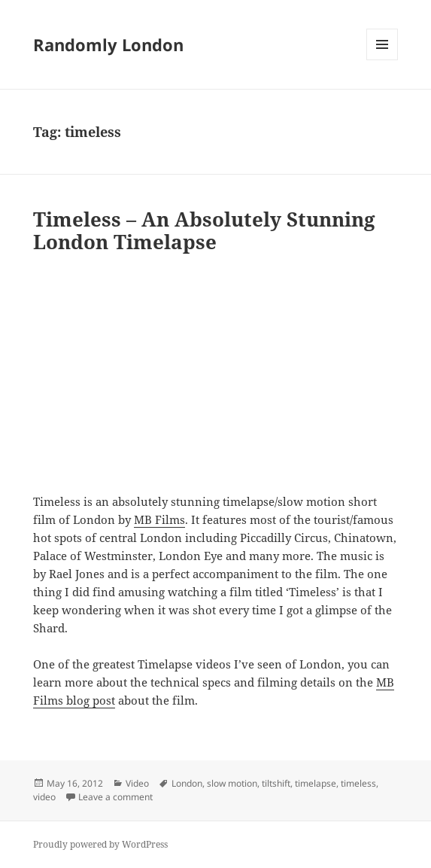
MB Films (159, 519)
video (44, 797)
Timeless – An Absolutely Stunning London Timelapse (204, 230)
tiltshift (276, 783)
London (187, 783)
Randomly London (108, 44)
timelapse (316, 783)
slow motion (232, 783)
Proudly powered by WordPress (100, 844)
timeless (358, 783)
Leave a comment (115, 797)
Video (137, 783)
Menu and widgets (382, 60)
